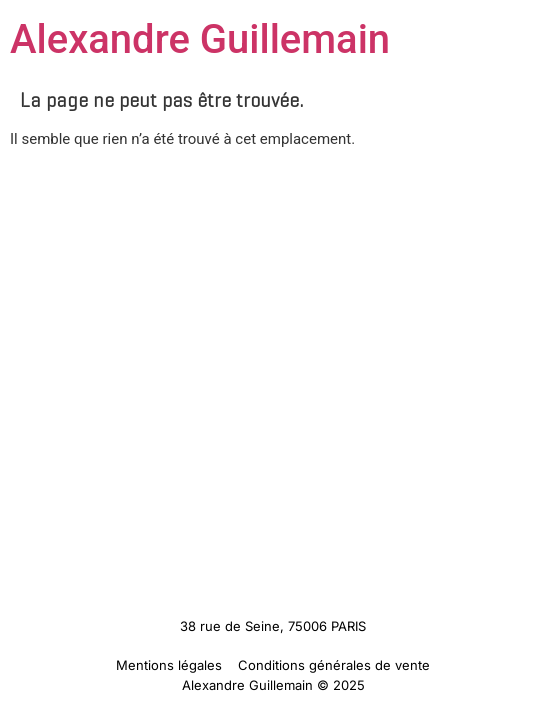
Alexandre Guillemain (200, 39)
